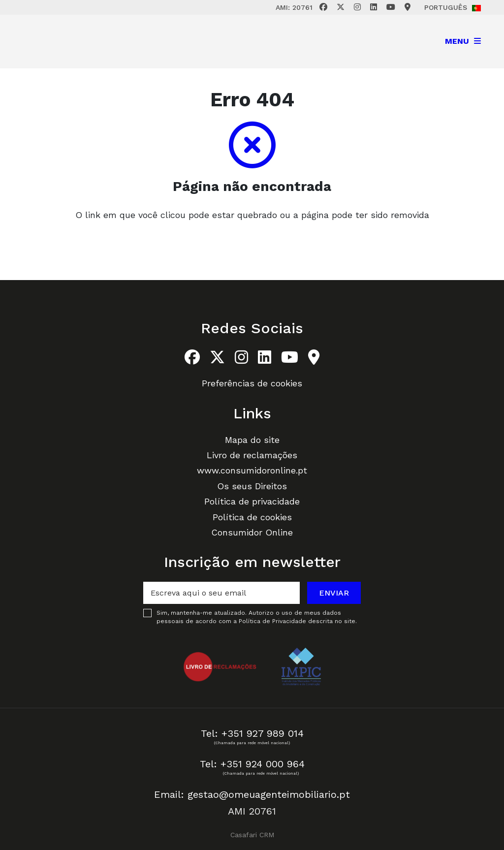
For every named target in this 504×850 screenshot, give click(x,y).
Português (453, 7)
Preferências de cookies (252, 383)
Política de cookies (252, 517)
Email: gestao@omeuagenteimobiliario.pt (252, 794)
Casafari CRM (252, 835)
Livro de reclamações (252, 455)
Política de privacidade (252, 501)
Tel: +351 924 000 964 (252, 764)
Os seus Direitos (252, 486)
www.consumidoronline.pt (252, 470)
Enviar (334, 593)
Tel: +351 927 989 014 (252, 733)
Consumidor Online (252, 532)
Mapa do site (252, 440)
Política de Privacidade (273, 621)
